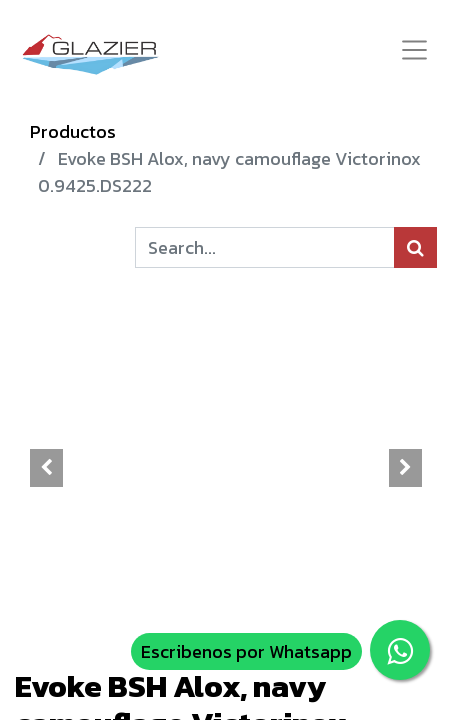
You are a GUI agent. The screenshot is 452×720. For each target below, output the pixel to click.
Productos (73, 131)
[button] (46, 468)
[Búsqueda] (415, 247)
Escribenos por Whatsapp (246, 651)
